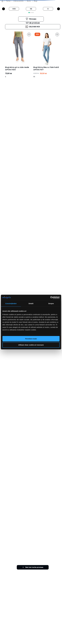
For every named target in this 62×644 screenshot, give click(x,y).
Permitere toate (31, 339)
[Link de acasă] (2, 1)
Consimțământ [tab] (11, 303)
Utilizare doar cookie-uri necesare (31, 345)
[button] (33, 13)
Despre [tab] (51, 303)
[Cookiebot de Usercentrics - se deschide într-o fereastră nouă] (50, 298)
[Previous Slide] (4, 9)
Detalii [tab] (31, 303)
